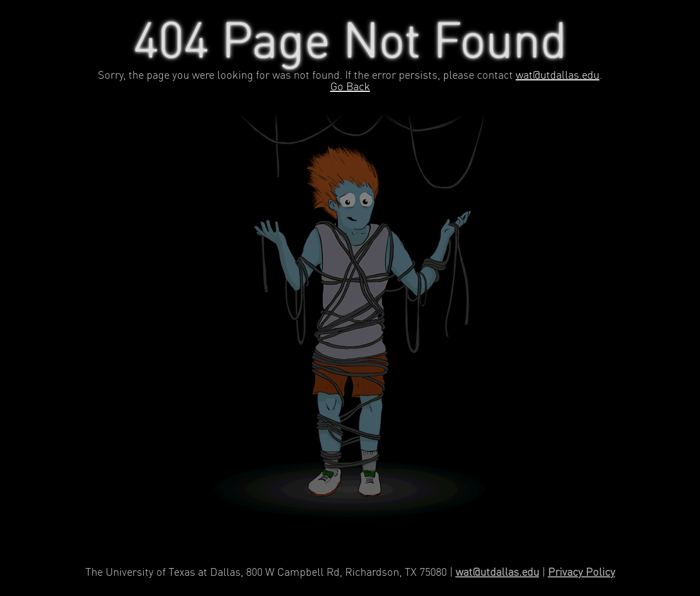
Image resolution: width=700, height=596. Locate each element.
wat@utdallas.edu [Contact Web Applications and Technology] (497, 573)
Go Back (350, 87)
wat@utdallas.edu (558, 76)
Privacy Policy (582, 573)
